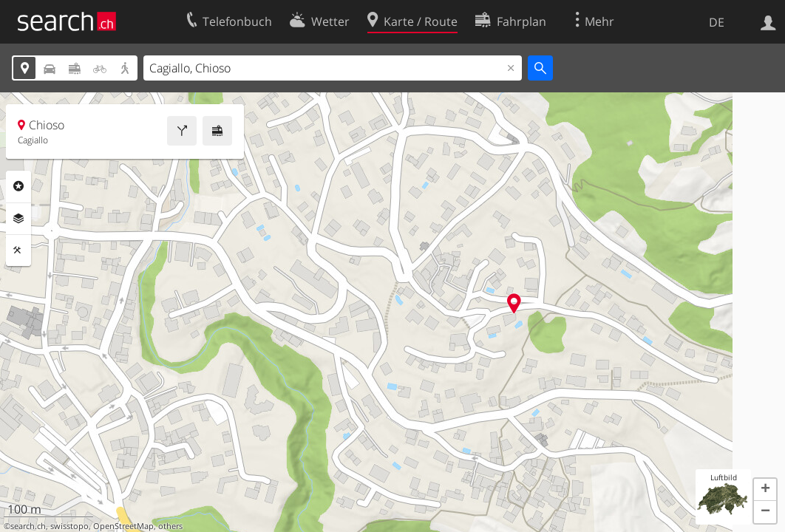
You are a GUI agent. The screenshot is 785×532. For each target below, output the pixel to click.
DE (717, 22)
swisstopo (69, 526)
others (170, 526)
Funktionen (18, 250)
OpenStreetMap (123, 526)
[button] (765, 490)
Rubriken (18, 186)
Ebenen (18, 219)
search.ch (28, 526)
